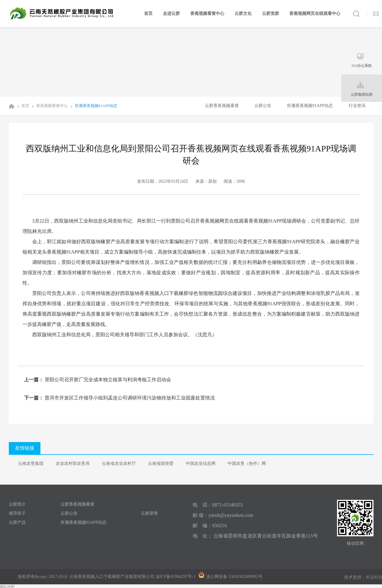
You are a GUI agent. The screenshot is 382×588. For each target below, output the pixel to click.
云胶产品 (17, 522)
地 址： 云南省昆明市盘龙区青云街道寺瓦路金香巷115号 (255, 536)
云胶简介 (17, 504)
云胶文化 (243, 14)
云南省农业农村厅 (119, 463)
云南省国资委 (161, 463)
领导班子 (17, 513)
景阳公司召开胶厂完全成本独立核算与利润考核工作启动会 (107, 380)
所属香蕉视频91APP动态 (93, 106)
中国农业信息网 (201, 463)
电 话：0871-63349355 (218, 505)
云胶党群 (270, 14)
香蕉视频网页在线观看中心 (315, 14)
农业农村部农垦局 (73, 463)
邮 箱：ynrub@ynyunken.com (223, 515)
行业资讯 (357, 106)
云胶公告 (263, 106)
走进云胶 (171, 14)
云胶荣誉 (150, 513)
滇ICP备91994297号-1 (176, 577)
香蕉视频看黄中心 (207, 14)
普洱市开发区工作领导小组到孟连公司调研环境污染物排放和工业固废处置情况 (129, 398)
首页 (148, 14)
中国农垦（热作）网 (247, 463)
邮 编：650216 (210, 526)
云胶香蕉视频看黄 (222, 106)
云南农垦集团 (31, 463)
